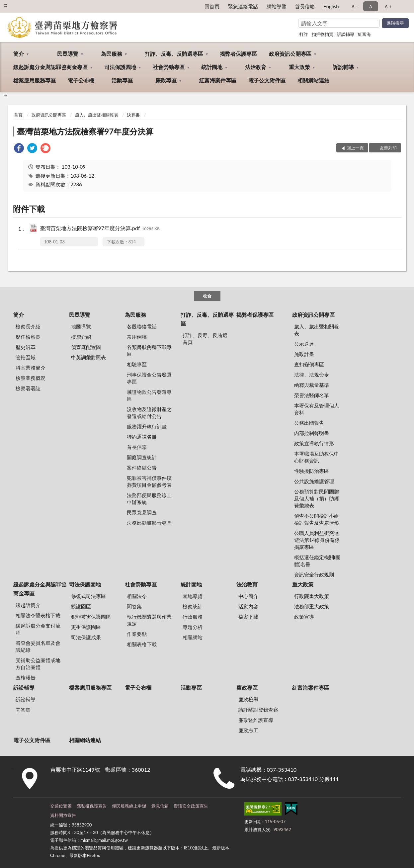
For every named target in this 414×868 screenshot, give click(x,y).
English (331, 6)
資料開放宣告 (63, 815)
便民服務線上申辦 (129, 806)
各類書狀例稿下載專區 (149, 350)
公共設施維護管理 (314, 481)
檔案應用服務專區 (35, 80)
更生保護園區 (86, 627)
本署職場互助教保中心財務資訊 (317, 457)
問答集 (134, 606)
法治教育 (256, 67)
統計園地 (212, 67)
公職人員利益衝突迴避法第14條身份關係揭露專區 (317, 540)
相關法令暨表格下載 (38, 615)
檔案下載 (248, 617)
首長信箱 (305, 6)
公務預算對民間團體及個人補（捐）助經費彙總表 (317, 498)
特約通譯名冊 (142, 437)
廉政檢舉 (248, 699)
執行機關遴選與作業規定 (149, 620)
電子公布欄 (81, 80)
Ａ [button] (371, 6)
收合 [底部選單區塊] (207, 296)
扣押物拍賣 (323, 34)
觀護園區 (81, 606)
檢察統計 (193, 606)
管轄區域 (26, 357)
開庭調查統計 (142, 457)
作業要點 (137, 634)
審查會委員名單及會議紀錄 (38, 646)
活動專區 (122, 80)
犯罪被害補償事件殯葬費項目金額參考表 (149, 481)
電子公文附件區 (267, 80)
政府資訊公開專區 (290, 54)
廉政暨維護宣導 (256, 720)
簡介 (19, 54)
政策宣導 (304, 617)
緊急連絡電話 (243, 6)
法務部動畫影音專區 (149, 523)
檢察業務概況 (31, 378)
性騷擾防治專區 (312, 471)
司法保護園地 (120, 67)
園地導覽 (193, 596)
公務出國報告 (309, 423)
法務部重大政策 (312, 606)
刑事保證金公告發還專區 (149, 378)
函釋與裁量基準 (312, 385)
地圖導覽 (81, 326)
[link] (19, 149)
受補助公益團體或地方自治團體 (38, 664)
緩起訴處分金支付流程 (38, 629)
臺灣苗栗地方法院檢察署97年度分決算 (85, 131)
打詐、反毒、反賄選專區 (174, 54)
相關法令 (137, 596)
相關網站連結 (313, 80)
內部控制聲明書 (312, 433)
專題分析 (193, 627)
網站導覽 (277, 6)
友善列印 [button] (388, 148)
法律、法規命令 (312, 375)
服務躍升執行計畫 (147, 426)
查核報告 (26, 677)
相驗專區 (137, 364)
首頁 (18, 115)
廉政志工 (248, 730)
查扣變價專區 (309, 364)
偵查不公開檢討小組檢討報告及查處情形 (317, 519)
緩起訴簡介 (28, 605)
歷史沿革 (26, 347)
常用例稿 (137, 337)
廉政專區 (166, 80)
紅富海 (364, 34)
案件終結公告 (142, 468)
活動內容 (248, 606)
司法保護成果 (86, 637)
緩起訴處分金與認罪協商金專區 (50, 67)
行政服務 (193, 617)
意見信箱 (160, 806)
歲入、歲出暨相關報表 (97, 115)
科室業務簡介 (31, 368)
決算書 (133, 115)
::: (5, 5)
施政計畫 (304, 354)
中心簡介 (248, 596)
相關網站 (193, 637)
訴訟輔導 (346, 34)
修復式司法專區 (88, 596)
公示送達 (304, 344)
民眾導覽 (68, 54)
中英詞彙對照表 (88, 357)
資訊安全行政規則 (314, 574)
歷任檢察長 (28, 337)
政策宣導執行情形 (314, 443)
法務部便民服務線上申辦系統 (149, 499)
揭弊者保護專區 (238, 54)
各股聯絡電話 (142, 326)
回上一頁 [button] (355, 148)
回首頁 (212, 6)
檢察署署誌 (28, 388)
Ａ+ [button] (388, 6)
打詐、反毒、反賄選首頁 (205, 339)
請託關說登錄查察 (258, 710)
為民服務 (112, 54)
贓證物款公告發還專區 (149, 395)
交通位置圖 (61, 806)
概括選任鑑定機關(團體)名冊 (317, 561)
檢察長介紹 (28, 326)
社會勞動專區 (169, 67)
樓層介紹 (81, 337)
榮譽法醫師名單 (312, 395)
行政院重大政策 (312, 596)
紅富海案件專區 (218, 80)
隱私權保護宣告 (92, 806)
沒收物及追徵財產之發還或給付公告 (149, 413)
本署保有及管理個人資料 (317, 409)
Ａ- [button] (354, 6)
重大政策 (299, 67)
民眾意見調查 (142, 512)
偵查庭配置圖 (86, 347)
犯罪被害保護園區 (91, 617)
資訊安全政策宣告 (191, 806)
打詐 (304, 34)
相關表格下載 (142, 644)
